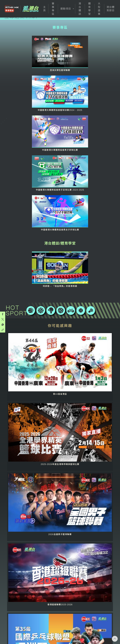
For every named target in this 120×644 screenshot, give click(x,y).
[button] (67, 9)
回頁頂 (115, 639)
